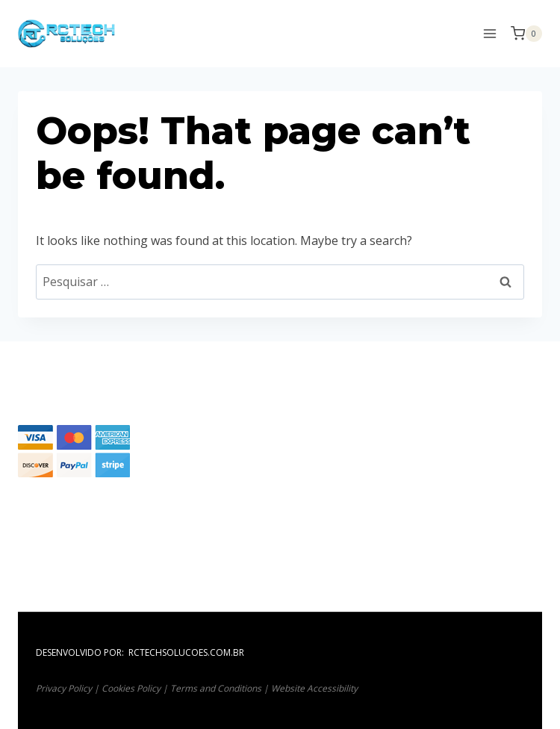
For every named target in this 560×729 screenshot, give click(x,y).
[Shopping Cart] (526, 34)
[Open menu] (489, 33)
